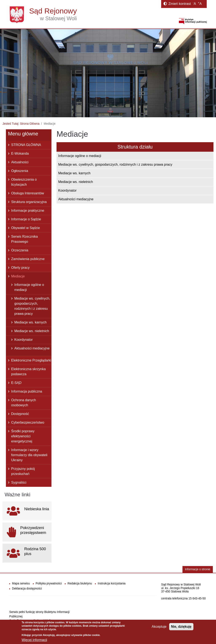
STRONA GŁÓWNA (26, 145)
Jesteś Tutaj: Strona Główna (21, 124)
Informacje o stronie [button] (198, 569)
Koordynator (67, 190)
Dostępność (20, 414)
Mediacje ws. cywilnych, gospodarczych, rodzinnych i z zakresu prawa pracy (115, 164)
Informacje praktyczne (28, 211)
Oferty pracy (20, 268)
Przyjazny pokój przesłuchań (23, 471)
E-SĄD (16, 383)
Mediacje (18, 276)
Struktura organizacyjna (29, 202)
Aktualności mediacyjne (76, 199)
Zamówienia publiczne (28, 259)
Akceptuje (159, 627)
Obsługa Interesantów (28, 193)
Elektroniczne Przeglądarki (31, 360)
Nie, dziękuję (181, 627)
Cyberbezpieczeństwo (28, 422)
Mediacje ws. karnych (74, 173)
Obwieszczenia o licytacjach (24, 182)
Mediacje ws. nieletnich (76, 182)
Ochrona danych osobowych (24, 403)
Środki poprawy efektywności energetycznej (23, 436)
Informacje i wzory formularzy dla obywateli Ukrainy (29, 455)
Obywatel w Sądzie (26, 228)
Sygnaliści (19, 482)
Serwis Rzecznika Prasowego (24, 239)
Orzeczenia (20, 250)
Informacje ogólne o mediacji (80, 156)
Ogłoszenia (20, 171)
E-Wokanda (20, 153)
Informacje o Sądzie (26, 219)
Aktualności (20, 162)
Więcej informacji (34, 640)
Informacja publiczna (27, 391)
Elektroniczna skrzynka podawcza (28, 372)
